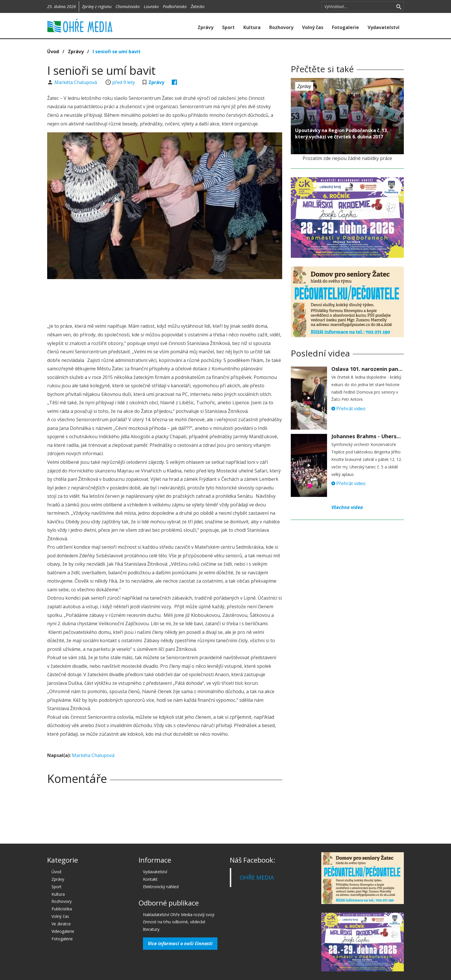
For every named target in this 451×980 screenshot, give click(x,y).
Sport (228, 27)
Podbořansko (175, 6)
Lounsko (151, 6)
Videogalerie (63, 931)
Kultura (252, 27)
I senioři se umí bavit (117, 52)
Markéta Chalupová (76, 82)
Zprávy (206, 27)
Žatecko (198, 6)
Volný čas (313, 27)
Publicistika (62, 909)
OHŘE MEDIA (257, 877)
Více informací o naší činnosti (180, 943)
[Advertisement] (165, 299)
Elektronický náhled (161, 887)
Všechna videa (347, 507)
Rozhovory (281, 27)
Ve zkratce (61, 924)
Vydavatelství (384, 27)
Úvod (53, 52)
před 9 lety (124, 82)
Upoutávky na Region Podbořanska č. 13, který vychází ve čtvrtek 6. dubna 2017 (342, 134)
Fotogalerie (345, 27)
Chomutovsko (128, 6)
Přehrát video (348, 409)
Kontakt (150, 879)
